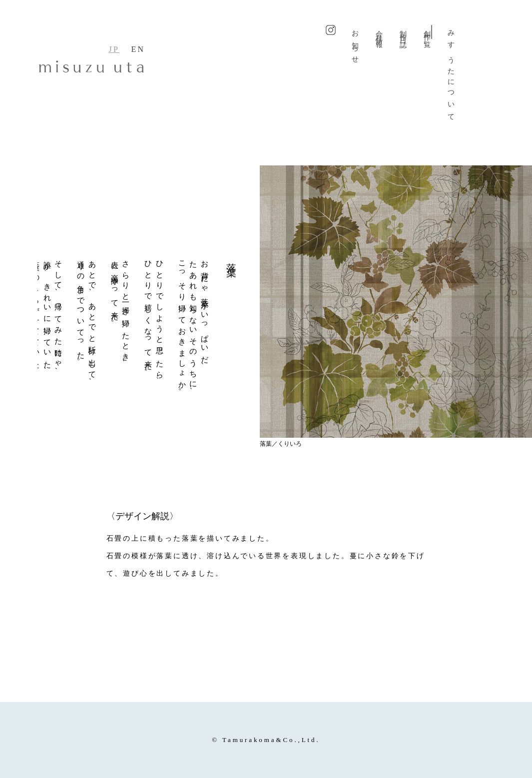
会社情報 (379, 32)
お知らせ (355, 44)
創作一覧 (427, 32)
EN (138, 49)
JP (114, 49)
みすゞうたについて (451, 73)
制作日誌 (403, 32)
